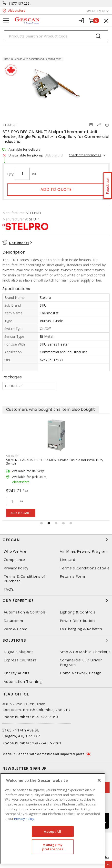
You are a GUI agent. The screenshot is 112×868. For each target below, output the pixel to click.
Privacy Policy (16, 568)
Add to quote (56, 189)
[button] (41, 523)
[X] (99, 780)
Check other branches (85, 155)
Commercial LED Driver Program (81, 662)
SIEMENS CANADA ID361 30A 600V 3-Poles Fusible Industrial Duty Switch (55, 462)
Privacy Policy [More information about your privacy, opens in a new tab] (24, 819)
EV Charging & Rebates (81, 629)
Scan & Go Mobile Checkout (85, 652)
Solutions (56, 640)
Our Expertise (56, 601)
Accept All (53, 831)
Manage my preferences (53, 847)
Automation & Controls (25, 612)
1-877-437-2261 (20, 4)
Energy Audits (16, 673)
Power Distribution (77, 621)
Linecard (68, 560)
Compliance (14, 560)
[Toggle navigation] (6, 21)
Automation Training (23, 681)
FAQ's (9, 589)
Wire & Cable (15, 629)
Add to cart (21, 513)
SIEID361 (13, 456)
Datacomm (13, 621)
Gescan (56, 540)
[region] (53, 819)
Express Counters (20, 660)
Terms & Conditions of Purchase (24, 579)
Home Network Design (81, 673)
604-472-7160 (45, 717)
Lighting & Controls (78, 612)
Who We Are (15, 551)
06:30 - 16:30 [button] (96, 11)
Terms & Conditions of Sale (85, 568)
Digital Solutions (19, 652)
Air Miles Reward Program (84, 551)
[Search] (56, 36)
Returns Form (72, 576)
